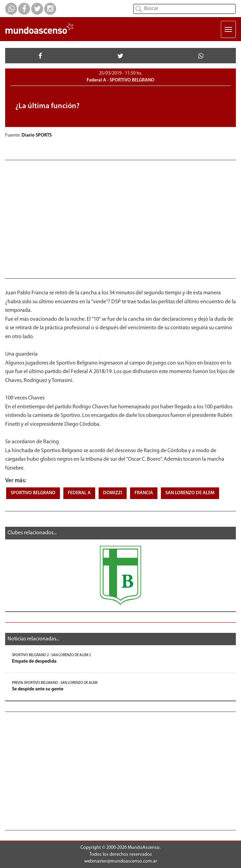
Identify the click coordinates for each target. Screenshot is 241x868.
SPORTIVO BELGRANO (33, 493)
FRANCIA (144, 493)
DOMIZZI (113, 493)
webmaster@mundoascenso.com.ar (121, 861)
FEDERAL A (79, 493)
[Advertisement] (120, 218)
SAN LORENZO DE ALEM (190, 493)
